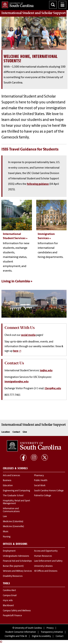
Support (34, 13)
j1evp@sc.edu (53, 389)
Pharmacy (39, 476)
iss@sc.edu (46, 371)
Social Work (40, 486)
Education (8, 486)
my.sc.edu (8, 601)
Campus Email (10, 596)
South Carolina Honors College (49, 491)
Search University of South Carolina (53, 5)
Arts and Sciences (11, 476)
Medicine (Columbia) (13, 522)
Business (7, 481)
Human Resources (43, 556)
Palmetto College (43, 496)
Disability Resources (13, 576)
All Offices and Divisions (46, 571)
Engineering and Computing (16, 491)
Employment (9, 551)
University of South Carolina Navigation (62, 5)
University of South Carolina (28, 628)
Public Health (41, 481)
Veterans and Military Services (17, 571)
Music (6, 532)
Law (5, 517)
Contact (16, 432)
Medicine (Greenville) (13, 527)
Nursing (7, 537)
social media (28, 335)
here (16, 351)
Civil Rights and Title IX (16, 636)
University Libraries (43, 566)
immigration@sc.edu (17, 382)
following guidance (38, 184)
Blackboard (8, 606)
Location (6, 432)
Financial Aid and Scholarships (17, 561)
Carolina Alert (9, 590)
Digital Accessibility (41, 636)
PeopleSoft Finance (12, 616)
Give (25, 432)
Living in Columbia (16, 282)
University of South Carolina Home (17, 4)
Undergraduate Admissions (16, 556)
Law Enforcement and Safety (48, 561)
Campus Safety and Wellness (17, 611)
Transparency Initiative (52, 632)
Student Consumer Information (21, 632)
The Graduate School (13, 496)
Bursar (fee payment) (13, 566)
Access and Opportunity (46, 551)
